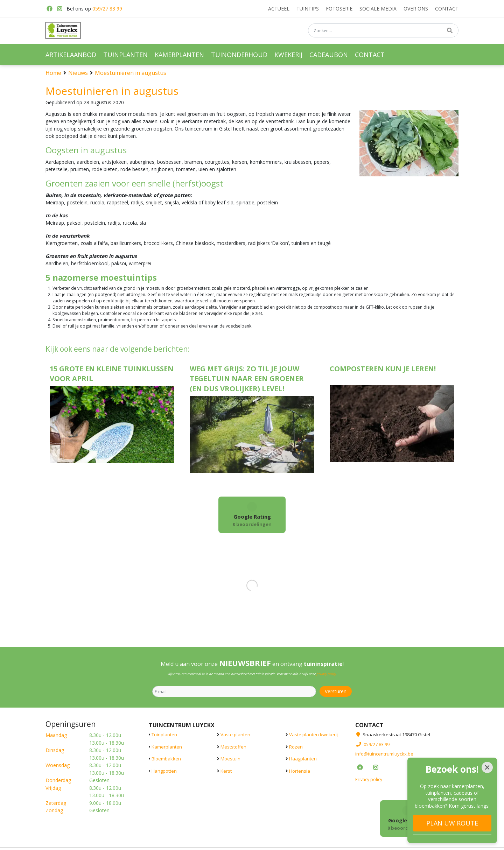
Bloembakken (166, 759)
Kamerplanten (167, 746)
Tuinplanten (164, 735)
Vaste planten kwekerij (313, 735)
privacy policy (326, 674)
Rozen (296, 746)
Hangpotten (164, 771)
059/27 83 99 (107, 9)
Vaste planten (235, 735)
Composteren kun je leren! (383, 369)
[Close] (487, 767)
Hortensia (300, 771)
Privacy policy (369, 779)
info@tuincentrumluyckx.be (384, 754)
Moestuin (230, 759)
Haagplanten (303, 759)
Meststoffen (233, 746)
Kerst (226, 771)
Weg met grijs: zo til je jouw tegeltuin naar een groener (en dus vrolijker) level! (247, 379)
